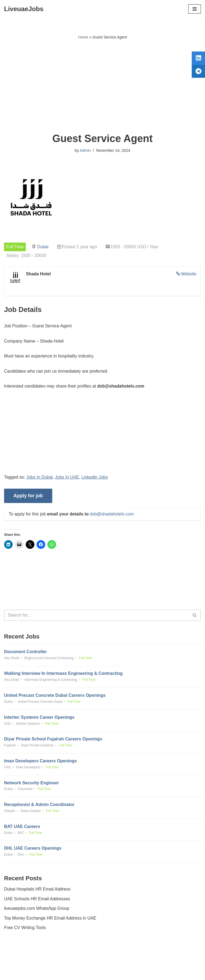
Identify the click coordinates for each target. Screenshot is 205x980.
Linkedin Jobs (95, 477)
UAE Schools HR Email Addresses (37, 900)
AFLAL (133, 972)
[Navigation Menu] (195, 9)
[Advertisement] (102, 86)
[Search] (96, 616)
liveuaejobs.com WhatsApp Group (37, 910)
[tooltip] (198, 59)
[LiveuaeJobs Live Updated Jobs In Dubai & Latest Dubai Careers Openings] (24, 9)
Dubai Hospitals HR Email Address (37, 891)
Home (83, 37)
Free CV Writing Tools (25, 929)
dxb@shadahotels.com (112, 515)
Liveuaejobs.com (82, 972)
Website (188, 274)
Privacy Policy (19, 960)
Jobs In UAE (67, 477)
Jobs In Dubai (40, 477)
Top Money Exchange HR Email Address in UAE (50, 920)
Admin (85, 150)
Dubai (43, 247)
